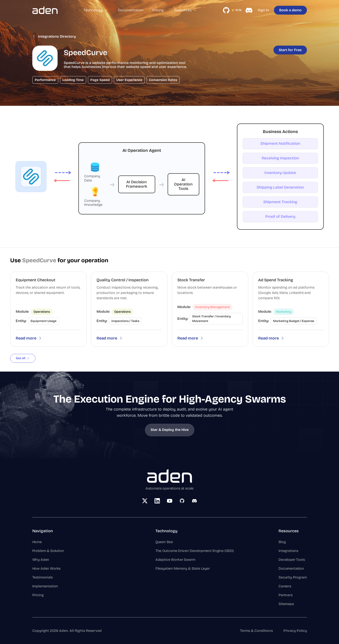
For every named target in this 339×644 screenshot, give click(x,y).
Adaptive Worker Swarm (175, 560)
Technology (95, 10)
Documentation (131, 10)
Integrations (288, 551)
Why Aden (41, 560)
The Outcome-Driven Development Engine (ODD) (195, 551)
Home (37, 542)
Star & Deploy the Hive (170, 430)
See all (23, 358)
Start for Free (290, 50)
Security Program (293, 577)
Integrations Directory (54, 37)
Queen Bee (164, 542)
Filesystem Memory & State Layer (183, 568)
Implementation (45, 586)
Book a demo (290, 10)
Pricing (158, 10)
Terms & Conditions (256, 631)
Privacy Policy (295, 631)
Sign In (263, 10)
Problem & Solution (48, 551)
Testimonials (43, 577)
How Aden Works (46, 568)
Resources (185, 10)
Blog (282, 542)
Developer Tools (292, 560)
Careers (285, 586)
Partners (286, 595)
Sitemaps (286, 604)
